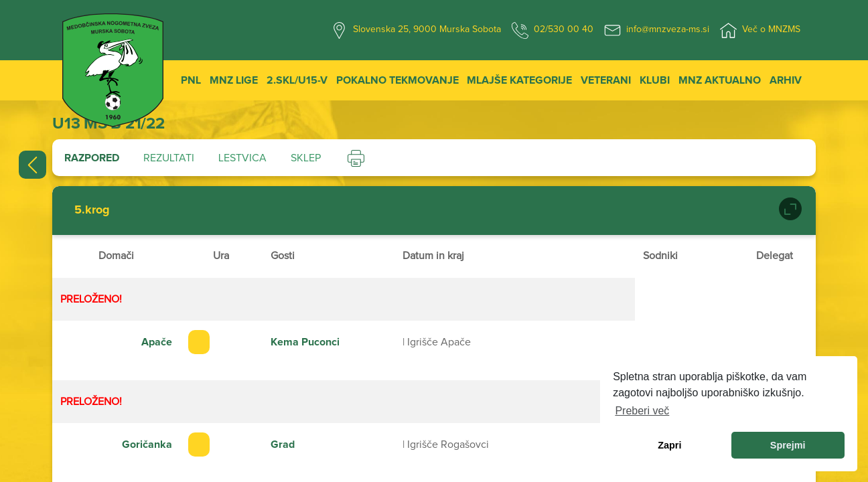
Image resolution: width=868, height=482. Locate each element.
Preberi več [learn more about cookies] (642, 411)
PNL (191, 80)
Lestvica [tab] (242, 158)
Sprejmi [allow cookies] (788, 445)
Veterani (606, 80)
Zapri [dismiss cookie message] (669, 445)
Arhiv (786, 80)
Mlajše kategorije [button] (519, 80)
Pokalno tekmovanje (397, 80)
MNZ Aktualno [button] (720, 80)
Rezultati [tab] (169, 158)
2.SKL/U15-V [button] (297, 80)
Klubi (655, 80)
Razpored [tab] (92, 158)
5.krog (92, 210)
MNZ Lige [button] (234, 80)
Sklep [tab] (306, 158)
